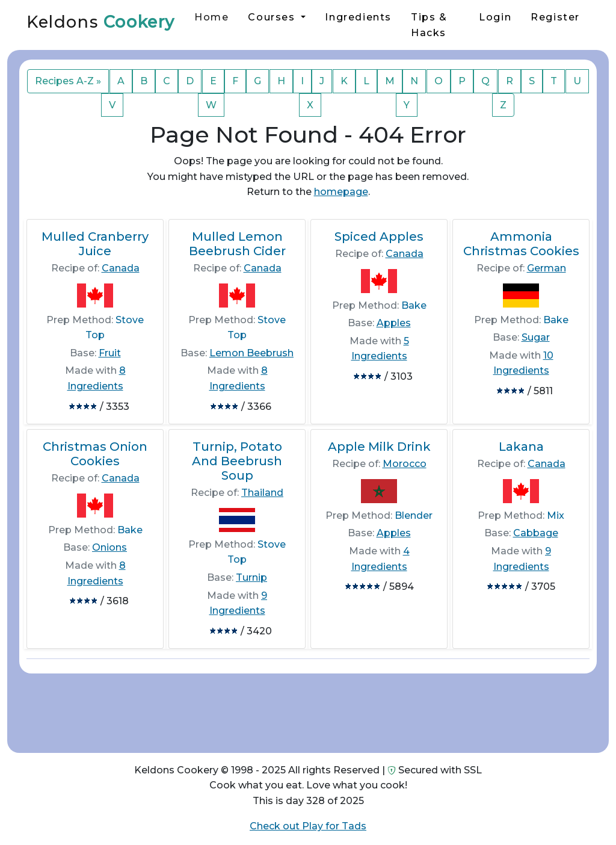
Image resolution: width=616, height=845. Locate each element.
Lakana (521, 447)
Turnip (251, 577)
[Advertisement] (308, 708)
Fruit (110, 353)
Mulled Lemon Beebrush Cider (237, 244)
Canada (121, 268)
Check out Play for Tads (308, 826)
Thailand (262, 493)
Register (555, 17)
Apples (394, 323)
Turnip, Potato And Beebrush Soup (237, 461)
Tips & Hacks (429, 25)
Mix (556, 515)
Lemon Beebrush (251, 353)
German (547, 268)
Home (211, 17)
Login (495, 17)
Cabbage (536, 533)
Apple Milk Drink (379, 447)
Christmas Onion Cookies (95, 454)
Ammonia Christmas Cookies (521, 244)
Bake (414, 305)
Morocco (405, 464)
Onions (109, 547)
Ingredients (358, 17)
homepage (341, 192)
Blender (414, 515)
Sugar (536, 337)
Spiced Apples (379, 237)
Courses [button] (273, 17)
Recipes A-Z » (68, 81)
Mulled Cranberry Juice (95, 244)
